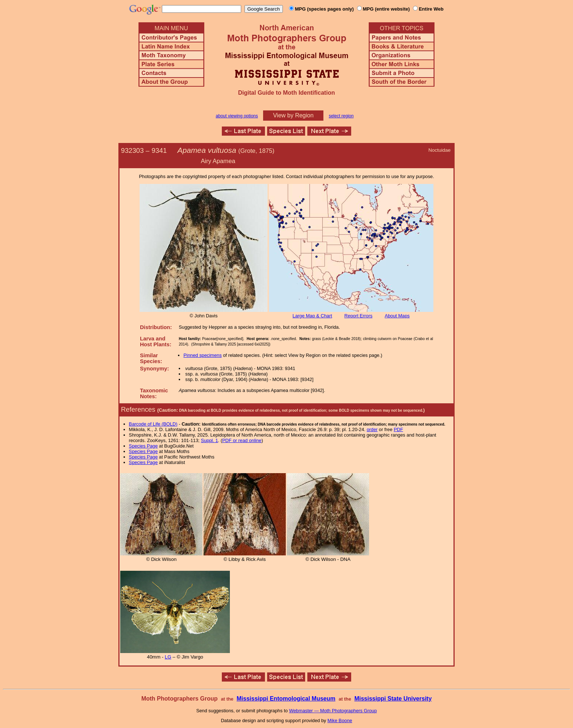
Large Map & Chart (312, 316)
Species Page (143, 446)
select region (341, 116)
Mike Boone (340, 721)
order (372, 429)
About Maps (397, 316)
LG (168, 657)
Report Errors (358, 316)
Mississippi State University (393, 699)
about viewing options (237, 116)
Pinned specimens (203, 355)
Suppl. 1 (210, 440)
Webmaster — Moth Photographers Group (333, 711)
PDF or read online (242, 440)
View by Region (293, 115)
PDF (398, 429)
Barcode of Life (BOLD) (153, 424)
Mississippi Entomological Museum (286, 699)
